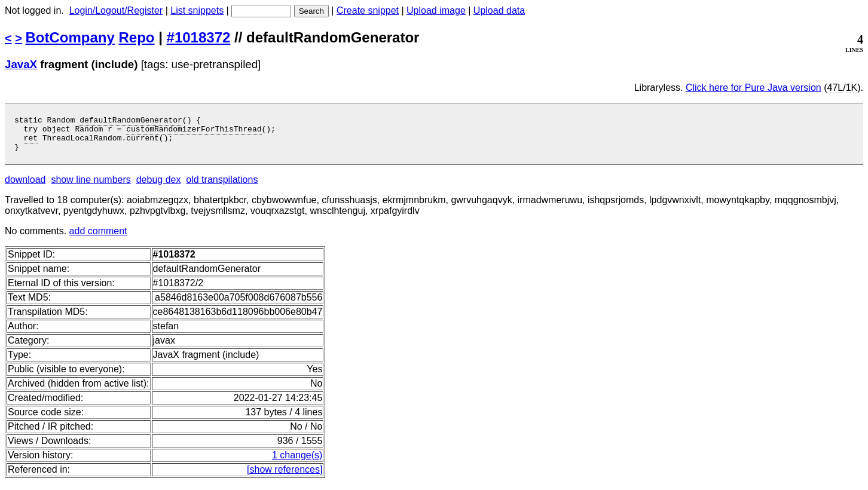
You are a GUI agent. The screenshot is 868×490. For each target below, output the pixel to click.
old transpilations (222, 187)
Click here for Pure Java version (754, 88)
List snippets (197, 10)
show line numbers (91, 187)
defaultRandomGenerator (131, 121)
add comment (98, 238)
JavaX (21, 64)
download (25, 187)
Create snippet (368, 10)
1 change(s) (297, 462)
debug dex (159, 187)
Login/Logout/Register (116, 10)
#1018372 (199, 37)
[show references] (285, 477)
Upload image (436, 10)
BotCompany (70, 37)
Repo (137, 37)
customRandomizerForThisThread (194, 132)
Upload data (499, 10)
